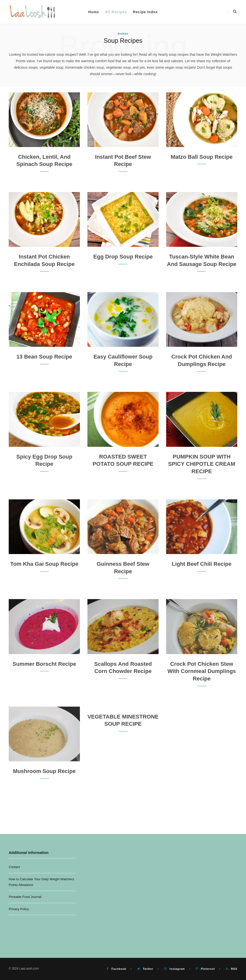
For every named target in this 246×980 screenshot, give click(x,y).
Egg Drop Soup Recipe (123, 257)
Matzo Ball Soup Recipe (202, 157)
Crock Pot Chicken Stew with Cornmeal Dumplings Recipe (202, 671)
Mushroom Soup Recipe (44, 771)
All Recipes (116, 12)
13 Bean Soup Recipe (44, 357)
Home (94, 12)
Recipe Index (145, 12)
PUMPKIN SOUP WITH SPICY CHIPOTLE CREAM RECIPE (202, 464)
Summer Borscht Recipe (44, 664)
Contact (14, 867)
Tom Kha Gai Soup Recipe (44, 564)
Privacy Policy (19, 909)
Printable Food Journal (25, 897)
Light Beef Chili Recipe (202, 564)
